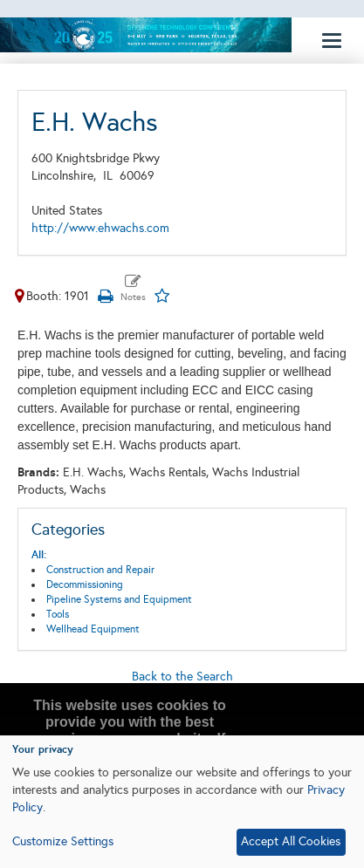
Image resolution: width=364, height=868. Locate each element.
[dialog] (182, 802)
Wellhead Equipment (93, 629)
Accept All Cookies (291, 841)
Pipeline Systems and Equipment (119, 599)
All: (39, 555)
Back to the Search (182, 677)
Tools (58, 614)
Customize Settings (63, 841)
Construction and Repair (100, 570)
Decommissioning (85, 584)
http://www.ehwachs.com (100, 228)
